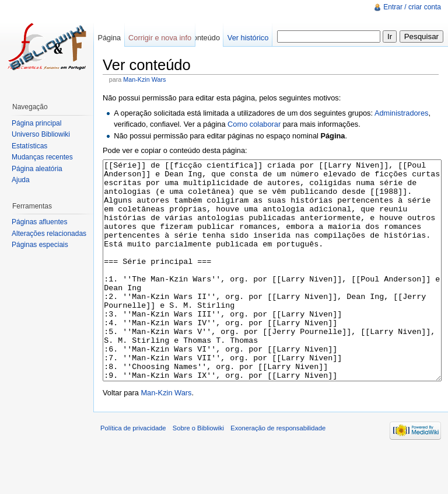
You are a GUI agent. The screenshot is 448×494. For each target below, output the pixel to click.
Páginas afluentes (39, 222)
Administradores (401, 113)
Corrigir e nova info (160, 38)
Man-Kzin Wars (144, 79)
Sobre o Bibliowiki (198, 472)
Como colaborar (254, 124)
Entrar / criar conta (412, 7)
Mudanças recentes (42, 157)
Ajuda (21, 180)
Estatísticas (29, 146)
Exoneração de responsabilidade (278, 472)
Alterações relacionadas (49, 234)
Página (109, 38)
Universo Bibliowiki (41, 134)
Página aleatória (37, 169)
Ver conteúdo (198, 38)
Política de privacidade (133, 472)
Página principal (36, 123)
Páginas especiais (40, 245)
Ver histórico (248, 38)
